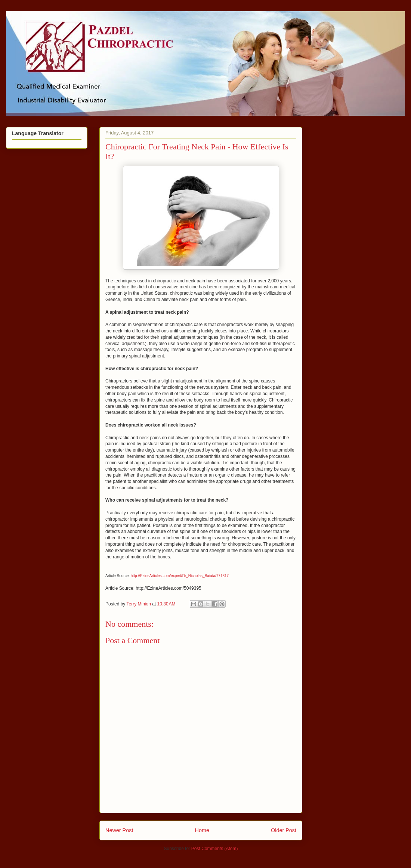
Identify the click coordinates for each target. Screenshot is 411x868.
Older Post (284, 830)
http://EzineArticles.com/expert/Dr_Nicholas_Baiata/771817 (180, 576)
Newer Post (119, 830)
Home (202, 830)
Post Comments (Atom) (215, 849)
